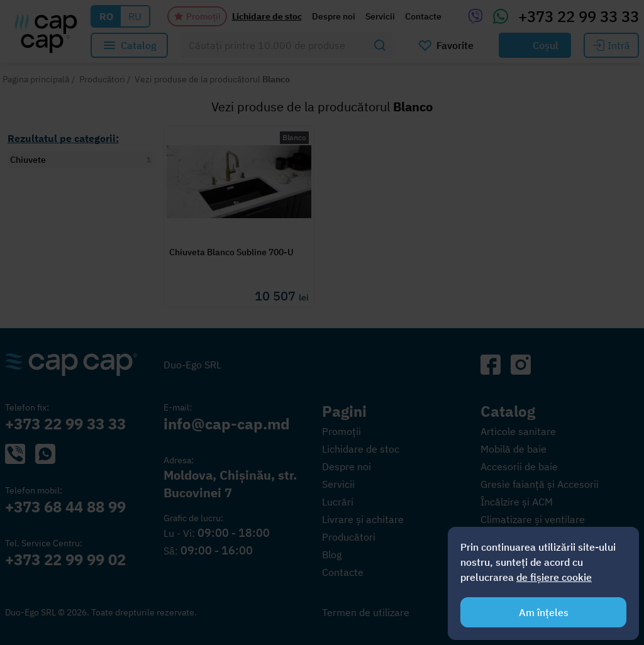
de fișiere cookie (554, 577)
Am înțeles (544, 612)
